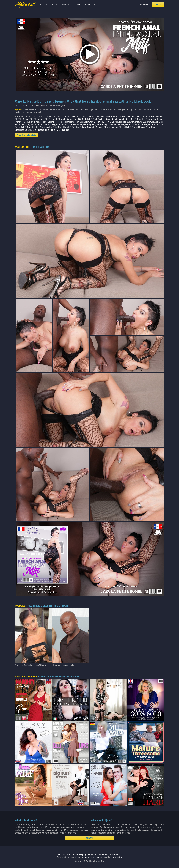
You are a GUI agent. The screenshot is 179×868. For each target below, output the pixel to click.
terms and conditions (95, 857)
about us (65, 5)
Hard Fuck (60, 122)
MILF (70, 125)
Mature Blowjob (22, 125)
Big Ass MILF (94, 116)
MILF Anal (78, 125)
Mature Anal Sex (155, 122)
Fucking (50, 122)
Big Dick (140, 116)
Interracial (124, 122)
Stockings (20, 130)
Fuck (44, 122)
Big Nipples (150, 116)
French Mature (22, 122)
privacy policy (116, 857)
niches (54, 5)
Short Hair (150, 127)
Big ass (84, 116)
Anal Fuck (61, 116)
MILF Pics (143, 125)
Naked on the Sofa (49, 127)
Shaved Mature (111, 127)
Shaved (100, 127)
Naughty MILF (65, 127)
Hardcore (70, 122)
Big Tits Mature (37, 119)
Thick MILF (56, 130)
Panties (75, 127)
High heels (79, 122)
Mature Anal (141, 122)
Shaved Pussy (138, 127)
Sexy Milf (91, 127)
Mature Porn (36, 125)
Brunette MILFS (74, 119)
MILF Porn (153, 125)
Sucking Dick (31, 130)
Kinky (132, 122)
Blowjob (62, 119)
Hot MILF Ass (112, 122)
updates (43, 5)
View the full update (27, 135)
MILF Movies (131, 125)
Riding (83, 127)
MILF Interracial (117, 125)
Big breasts (121, 116)
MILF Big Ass (89, 125)
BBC (78, 116)
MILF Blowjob (103, 125)
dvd (79, 5)
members (144, 5)
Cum (108, 119)
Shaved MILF (125, 127)
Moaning (35, 127)
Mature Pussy (49, 125)
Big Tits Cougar (22, 119)
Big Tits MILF (51, 119)
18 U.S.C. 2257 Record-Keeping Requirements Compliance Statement (90, 855)
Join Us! (158, 5)
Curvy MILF (131, 119)
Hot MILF (101, 122)
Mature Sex (61, 125)
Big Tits (160, 116)
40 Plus (47, 116)
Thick (47, 130)
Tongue (65, 130)
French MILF (35, 122)
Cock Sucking (99, 119)
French (160, 119)
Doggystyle (151, 119)
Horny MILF (90, 122)
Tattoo (41, 130)
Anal (54, 116)
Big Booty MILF (108, 116)
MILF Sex (26, 127)
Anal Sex (71, 116)
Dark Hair (141, 119)
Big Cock (131, 116)
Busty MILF (87, 119)
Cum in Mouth (118, 119)
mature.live (90, 5)
